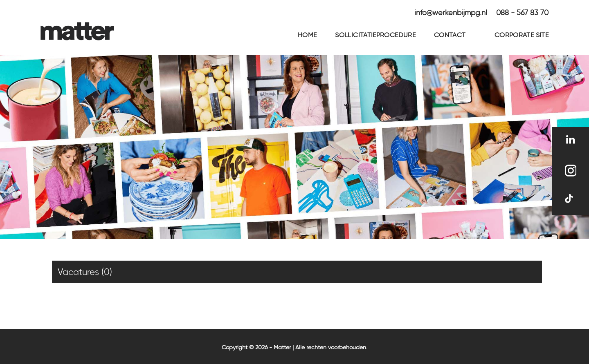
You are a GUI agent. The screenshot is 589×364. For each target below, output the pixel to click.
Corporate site (522, 35)
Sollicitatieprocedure (375, 35)
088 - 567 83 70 (522, 13)
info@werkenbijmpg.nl (451, 13)
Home (307, 35)
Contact (450, 35)
